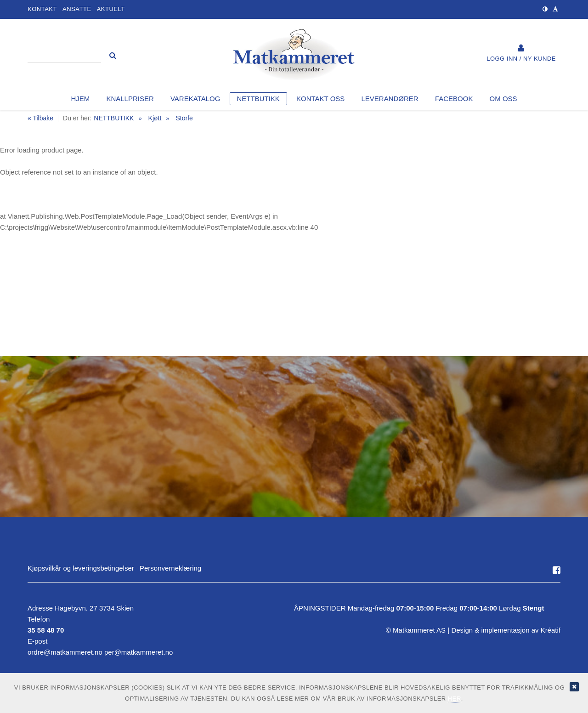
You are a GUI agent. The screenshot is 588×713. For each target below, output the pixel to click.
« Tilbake (40, 118)
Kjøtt (155, 118)
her (455, 699)
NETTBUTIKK (114, 118)
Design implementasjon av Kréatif (506, 630)
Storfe (184, 118)
